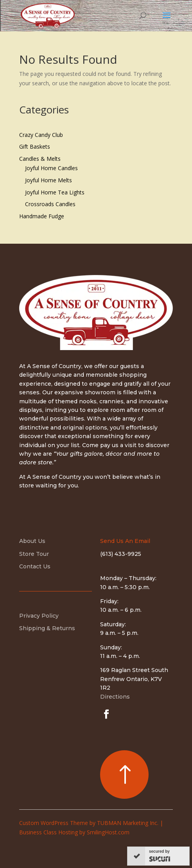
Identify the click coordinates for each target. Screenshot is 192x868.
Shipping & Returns (47, 628)
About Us (32, 541)
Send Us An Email (125, 541)
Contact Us (35, 566)
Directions (115, 697)
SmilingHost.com (108, 832)
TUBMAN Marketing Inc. (128, 823)
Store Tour (34, 554)
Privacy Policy (39, 616)
